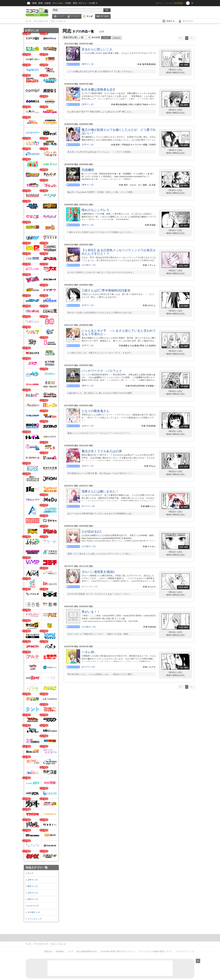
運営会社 (48, 951)
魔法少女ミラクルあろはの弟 (102, 451)
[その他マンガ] (89, 265)
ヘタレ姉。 (89, 652)
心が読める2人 (92, 532)
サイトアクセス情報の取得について (155, 951)
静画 (41, 3)
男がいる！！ (91, 612)
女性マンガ (33, 899)
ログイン (160, 3)
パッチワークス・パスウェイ (102, 371)
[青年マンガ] (88, 64)
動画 (35, 3)
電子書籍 (104, 16)
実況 (75, 3)
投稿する (171, 21)
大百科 (68, 3)
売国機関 (88, 170)
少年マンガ (33, 880)
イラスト (75, 16)
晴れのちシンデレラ (95, 210)
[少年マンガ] (88, 145)
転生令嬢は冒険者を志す (99, 90)
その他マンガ (34, 912)
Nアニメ (83, 3)
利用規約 (60, 951)
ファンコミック (35, 919)
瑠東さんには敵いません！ (100, 491)
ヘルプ (70, 951)
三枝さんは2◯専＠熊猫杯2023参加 (106, 290)
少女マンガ (33, 893)
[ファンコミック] (90, 587)
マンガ (89, 16)
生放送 (48, 3)
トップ (60, 16)
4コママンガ (33, 906)
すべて (30, 873)
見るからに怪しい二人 (97, 49)
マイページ (188, 21)
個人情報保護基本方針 (87, 951)
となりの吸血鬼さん (95, 411)
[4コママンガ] (88, 506)
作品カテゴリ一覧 (37, 868)
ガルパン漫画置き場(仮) (98, 572)
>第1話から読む (175, 70)
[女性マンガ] (88, 104)
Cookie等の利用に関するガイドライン (118, 951)
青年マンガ (33, 886)
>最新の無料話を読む (175, 73)
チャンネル (58, 3)
